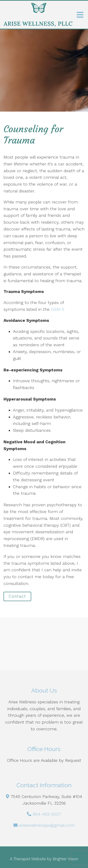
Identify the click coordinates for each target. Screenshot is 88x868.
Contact (17, 596)
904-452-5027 (47, 814)
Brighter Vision (65, 859)
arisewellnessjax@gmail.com (47, 825)
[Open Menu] (80, 15)
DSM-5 (57, 309)
